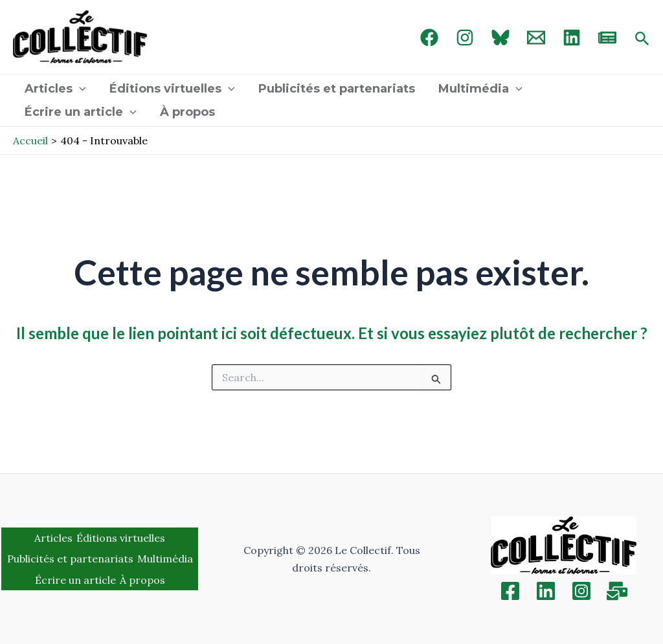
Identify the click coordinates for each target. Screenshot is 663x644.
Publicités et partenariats (337, 89)
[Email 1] (536, 38)
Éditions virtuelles (172, 89)
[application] (79, 89)
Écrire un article (81, 112)
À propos (187, 112)
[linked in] (572, 38)
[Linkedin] (546, 591)
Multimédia (480, 89)
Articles (55, 89)
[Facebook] (429, 38)
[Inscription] (617, 591)
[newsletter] (607, 38)
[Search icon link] (642, 39)
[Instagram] (465, 38)
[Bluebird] (500, 38)
